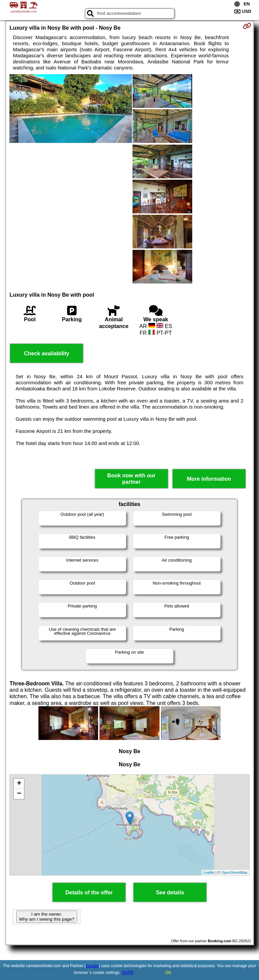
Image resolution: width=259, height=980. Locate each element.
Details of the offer (89, 893)
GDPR (128, 973)
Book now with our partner (131, 479)
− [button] (19, 794)
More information (209, 479)
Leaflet (209, 872)
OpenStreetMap (234, 872)
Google (92, 966)
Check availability (47, 353)
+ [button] (19, 784)
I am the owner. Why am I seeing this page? (47, 917)
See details (170, 893)
